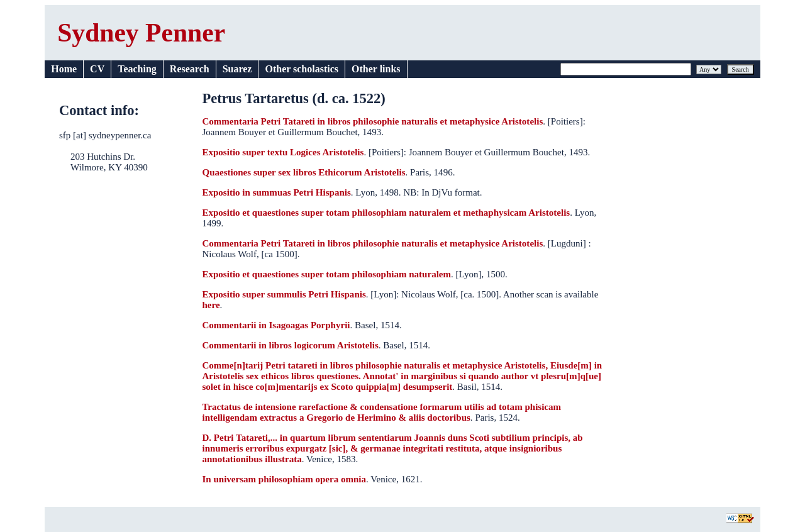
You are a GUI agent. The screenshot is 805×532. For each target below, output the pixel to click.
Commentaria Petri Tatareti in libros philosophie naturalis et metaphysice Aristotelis (372, 121)
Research (190, 69)
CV (97, 69)
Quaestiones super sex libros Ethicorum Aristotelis (303, 172)
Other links (376, 69)
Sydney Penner (141, 33)
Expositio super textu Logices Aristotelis (283, 152)
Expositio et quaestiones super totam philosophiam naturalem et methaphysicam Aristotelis (386, 213)
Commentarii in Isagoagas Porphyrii (276, 325)
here (211, 305)
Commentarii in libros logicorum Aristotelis (290, 345)
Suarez (237, 69)
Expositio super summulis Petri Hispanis (284, 294)
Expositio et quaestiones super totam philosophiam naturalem (326, 274)
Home (64, 69)
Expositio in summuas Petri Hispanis (276, 192)
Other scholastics (302, 69)
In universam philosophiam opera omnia (284, 479)
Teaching (137, 69)
